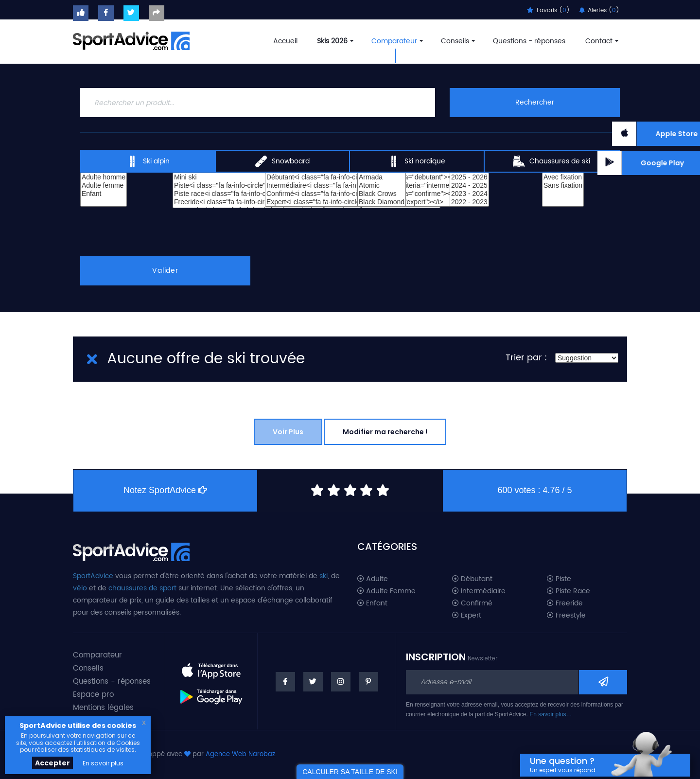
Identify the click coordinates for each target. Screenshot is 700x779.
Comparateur (396, 41)
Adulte (373, 579)
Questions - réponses (529, 41)
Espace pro (93, 695)
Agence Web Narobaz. (241, 754)
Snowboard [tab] (282, 161)
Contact (601, 41)
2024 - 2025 (469, 186)
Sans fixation (563, 186)
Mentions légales (103, 708)
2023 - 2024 (469, 194)
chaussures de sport (142, 588)
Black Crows (382, 194)
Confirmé (472, 603)
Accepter (52, 763)
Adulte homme (104, 177)
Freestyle (566, 616)
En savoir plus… (551, 714)
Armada (382, 177)
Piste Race (569, 591)
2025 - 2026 (469, 177)
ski (324, 576)
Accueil (285, 41)
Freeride (565, 603)
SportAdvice (93, 576)
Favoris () (548, 10)
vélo (80, 588)
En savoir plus (103, 763)
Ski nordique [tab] (417, 161)
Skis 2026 (334, 41)
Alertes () (599, 10)
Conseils (457, 41)
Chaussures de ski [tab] (551, 161)
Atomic (382, 186)
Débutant (472, 579)
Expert (467, 616)
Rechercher (535, 102)
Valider (165, 271)
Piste (559, 579)
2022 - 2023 (469, 202)
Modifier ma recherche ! (385, 432)
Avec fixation (563, 177)
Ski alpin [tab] (148, 161)
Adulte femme (104, 186)
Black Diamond (382, 202)
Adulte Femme (386, 591)
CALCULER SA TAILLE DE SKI (350, 772)
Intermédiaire (479, 591)
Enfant (104, 194)
